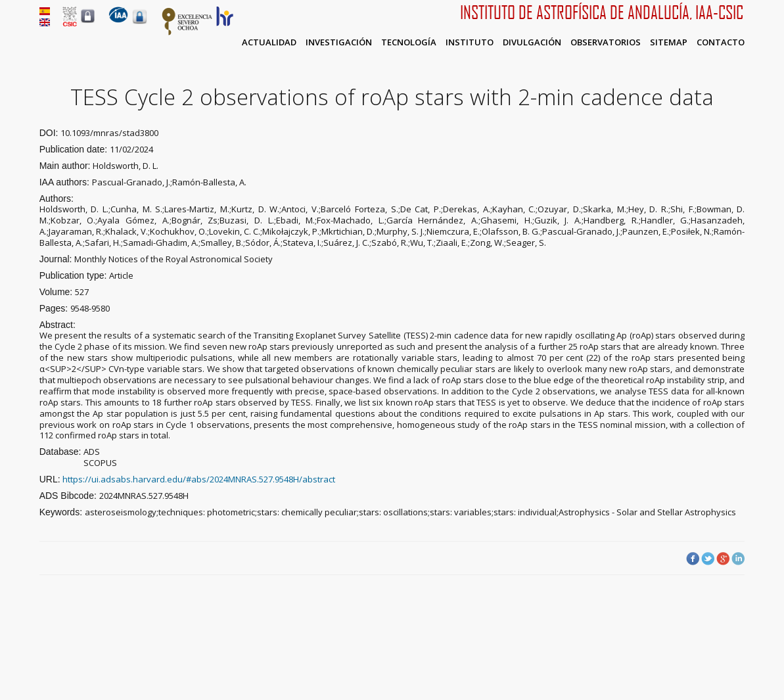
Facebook (693, 559)
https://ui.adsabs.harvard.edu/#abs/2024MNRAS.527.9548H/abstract (199, 479)
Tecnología (409, 42)
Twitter (708, 559)
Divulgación (532, 42)
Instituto (470, 42)
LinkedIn (738, 559)
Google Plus (723, 559)
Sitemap (669, 42)
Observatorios (606, 42)
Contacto (721, 42)
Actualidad (269, 42)
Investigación (339, 42)
